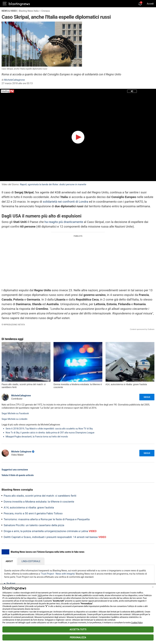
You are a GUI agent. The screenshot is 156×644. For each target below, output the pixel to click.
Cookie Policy (137, 623)
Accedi (150, 4)
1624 (40, 595)
